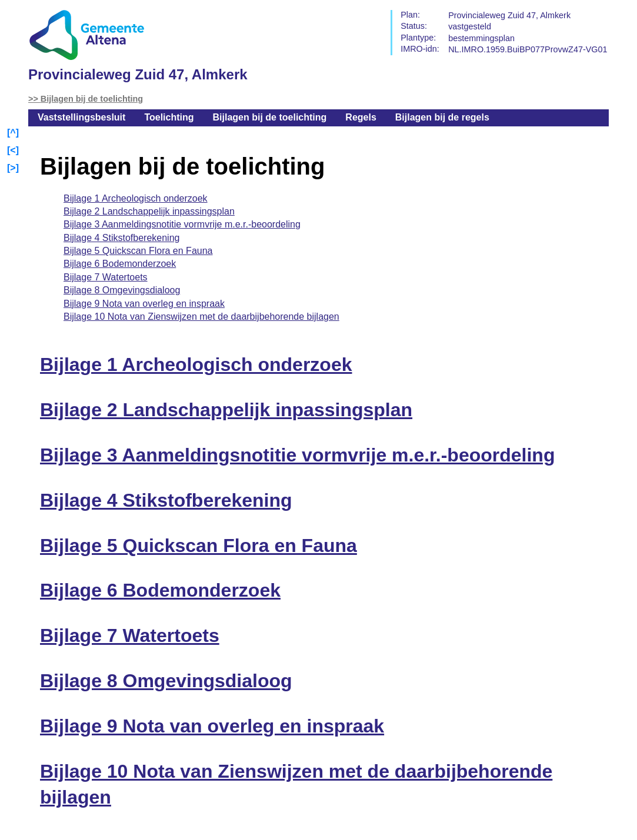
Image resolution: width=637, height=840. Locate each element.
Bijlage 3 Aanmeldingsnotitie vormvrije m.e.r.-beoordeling (182, 224)
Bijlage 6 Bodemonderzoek (120, 264)
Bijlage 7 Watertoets (106, 277)
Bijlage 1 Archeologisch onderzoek (136, 198)
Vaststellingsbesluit (81, 117)
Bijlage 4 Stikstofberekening (121, 238)
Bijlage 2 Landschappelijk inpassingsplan (149, 211)
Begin (14, 133)
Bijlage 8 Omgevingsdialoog (122, 290)
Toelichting (169, 117)
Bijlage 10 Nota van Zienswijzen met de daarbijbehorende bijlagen (201, 317)
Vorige (14, 151)
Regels (361, 117)
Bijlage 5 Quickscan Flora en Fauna (138, 251)
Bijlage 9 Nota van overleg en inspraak (144, 304)
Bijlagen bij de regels (442, 117)
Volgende (14, 169)
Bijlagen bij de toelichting (92, 99)
